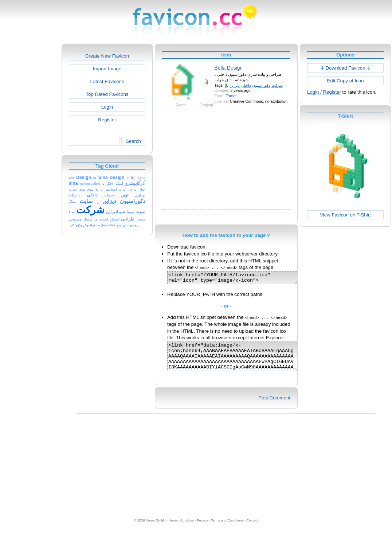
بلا (227, 85)
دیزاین (235, 85)
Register (107, 120)
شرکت (277, 85)
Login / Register (324, 92)
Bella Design (229, 68)
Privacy (202, 528)
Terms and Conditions (227, 528)
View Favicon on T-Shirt (345, 215)
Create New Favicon (107, 56)
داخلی (246, 85)
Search (133, 141)
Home (173, 528)
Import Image (107, 69)
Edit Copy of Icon (345, 81)
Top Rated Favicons (107, 94)
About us (187, 528)
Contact (252, 528)
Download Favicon (346, 68)
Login (107, 107)
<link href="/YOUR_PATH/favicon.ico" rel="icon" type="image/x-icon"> (240, 279)
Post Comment (274, 405)
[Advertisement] (30, 153)
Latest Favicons (107, 81)
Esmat (231, 96)
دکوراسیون (261, 85)
